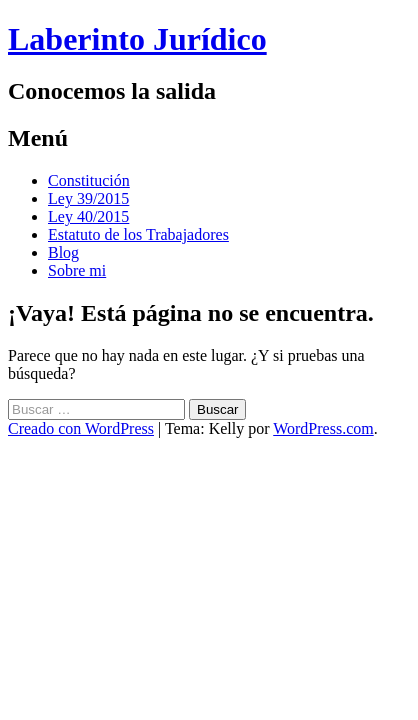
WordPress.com (323, 428)
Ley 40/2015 (88, 216)
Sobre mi (77, 270)
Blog (63, 252)
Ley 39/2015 (88, 198)
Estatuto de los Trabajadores (138, 234)
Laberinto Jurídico (137, 39)
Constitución (89, 180)
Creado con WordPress (81, 428)
